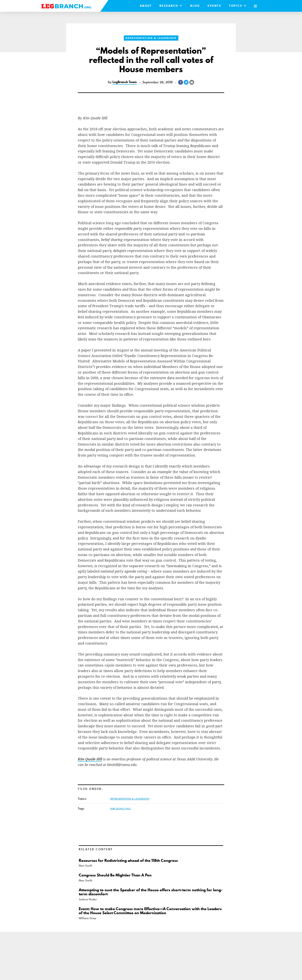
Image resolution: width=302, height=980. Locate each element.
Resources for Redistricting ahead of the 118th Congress (128, 860)
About (146, 6)
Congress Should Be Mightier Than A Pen (115, 875)
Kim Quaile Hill (121, 809)
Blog (195, 6)
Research (171, 6)
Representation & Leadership (151, 38)
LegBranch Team (125, 82)
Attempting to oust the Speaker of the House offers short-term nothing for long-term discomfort (151, 892)
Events (214, 6)
